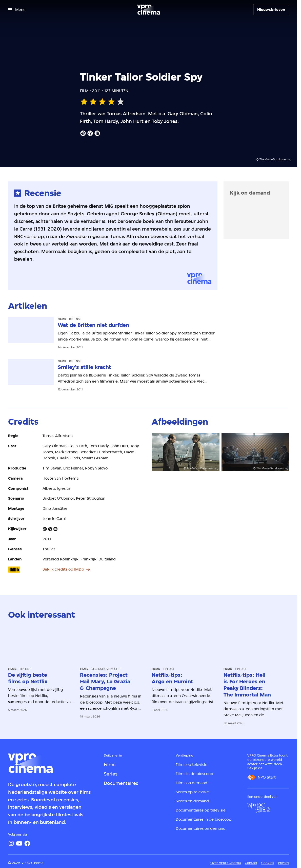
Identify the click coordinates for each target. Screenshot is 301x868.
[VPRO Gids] (259, 808)
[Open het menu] (17, 10)
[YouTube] (19, 843)
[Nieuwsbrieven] (271, 10)
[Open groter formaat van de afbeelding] (186, 452)
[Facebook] (27, 843)
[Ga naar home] (149, 10)
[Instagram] (11, 843)
